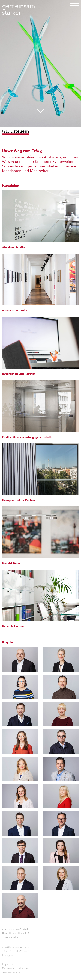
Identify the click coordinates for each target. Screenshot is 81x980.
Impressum (9, 964)
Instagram (8, 955)
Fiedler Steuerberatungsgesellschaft (27, 437)
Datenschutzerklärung (16, 969)
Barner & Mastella (14, 310)
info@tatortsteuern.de (16, 947)
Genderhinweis (12, 973)
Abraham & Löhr (14, 247)
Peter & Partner (13, 626)
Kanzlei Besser (12, 563)
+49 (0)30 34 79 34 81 (16, 951)
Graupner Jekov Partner (19, 500)
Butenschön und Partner (19, 374)
